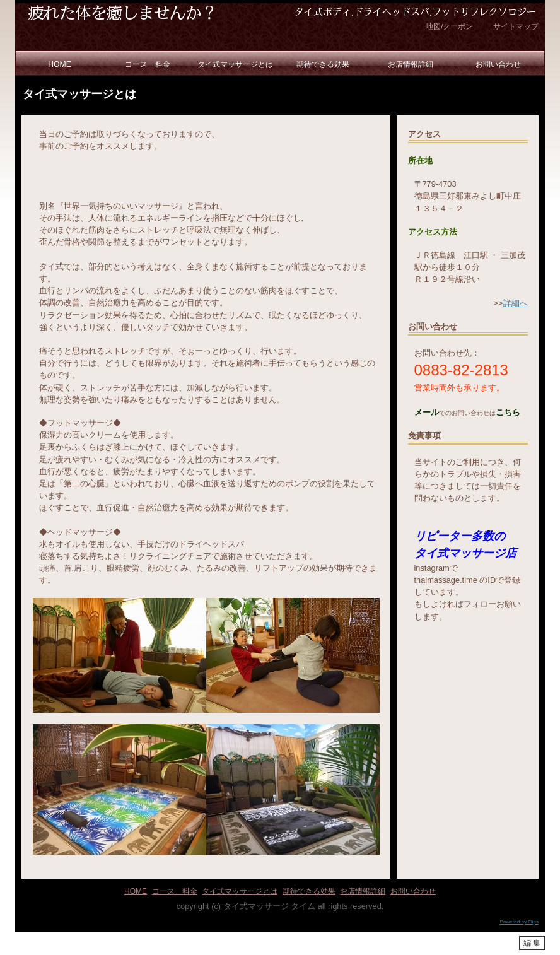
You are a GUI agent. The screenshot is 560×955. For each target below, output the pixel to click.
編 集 (532, 943)
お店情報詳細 (411, 64)
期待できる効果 (323, 64)
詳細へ (516, 303)
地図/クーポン (449, 26)
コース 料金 (148, 64)
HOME (59, 64)
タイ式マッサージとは (235, 64)
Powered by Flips (519, 922)
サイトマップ (516, 26)
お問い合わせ (498, 64)
